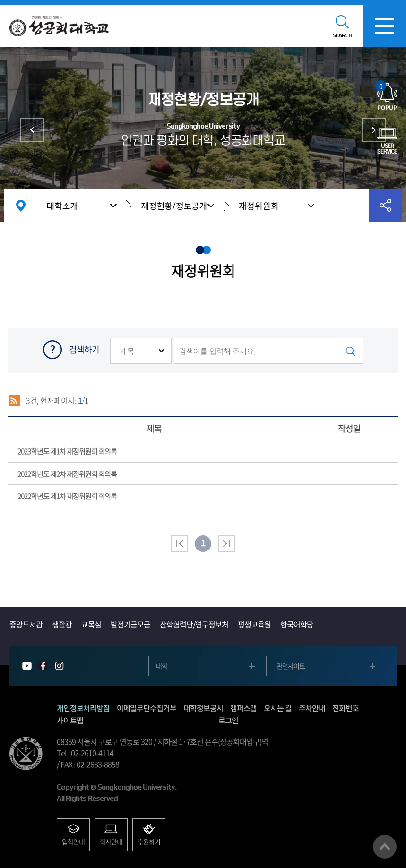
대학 (162, 666)
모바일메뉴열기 (385, 26)
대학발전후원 (374, 130)
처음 (179, 544)
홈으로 (21, 206)
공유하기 (385, 206)
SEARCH (342, 35)
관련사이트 (291, 666)
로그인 (228, 720)
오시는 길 (278, 708)
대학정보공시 (203, 708)
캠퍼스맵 (243, 708)
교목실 (91, 624)
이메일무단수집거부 (147, 708)
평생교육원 (254, 624)
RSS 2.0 (14, 401)
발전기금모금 (130, 624)
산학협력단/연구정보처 (194, 624)
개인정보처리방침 (83, 708)
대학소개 (62, 206)
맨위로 (385, 847)
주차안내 (312, 708)
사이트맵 (70, 720)
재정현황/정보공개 (174, 206)
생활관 (62, 624)
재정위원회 (259, 206)
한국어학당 (297, 624)
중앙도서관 (26, 624)
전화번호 (346, 708)
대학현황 (32, 130)
